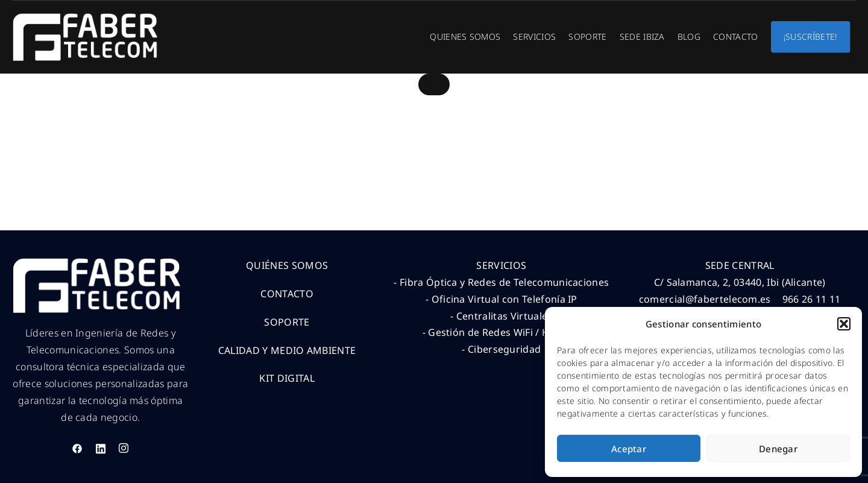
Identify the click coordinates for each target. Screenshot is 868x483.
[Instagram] (124, 448)
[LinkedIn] (101, 448)
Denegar (778, 449)
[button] (844, 324)
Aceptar (629, 449)
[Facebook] (77, 448)
